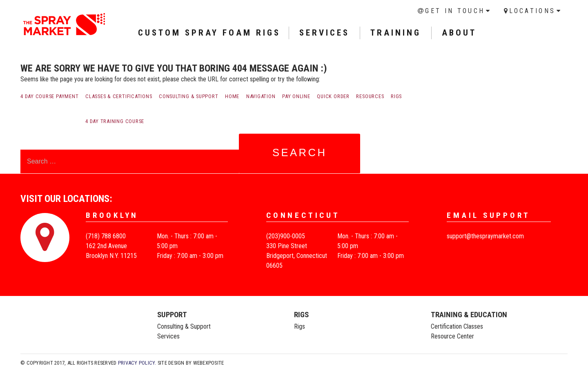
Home (232, 96)
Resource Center (452, 336)
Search (300, 152)
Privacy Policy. (137, 363)
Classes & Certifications (119, 96)
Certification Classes (457, 326)
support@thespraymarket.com (485, 236)
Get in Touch (455, 11)
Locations (532, 11)
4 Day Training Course (115, 121)
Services (168, 336)
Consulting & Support (188, 96)
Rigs (396, 96)
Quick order (333, 96)
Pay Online (296, 96)
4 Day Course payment (49, 96)
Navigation (261, 96)
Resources (370, 96)
